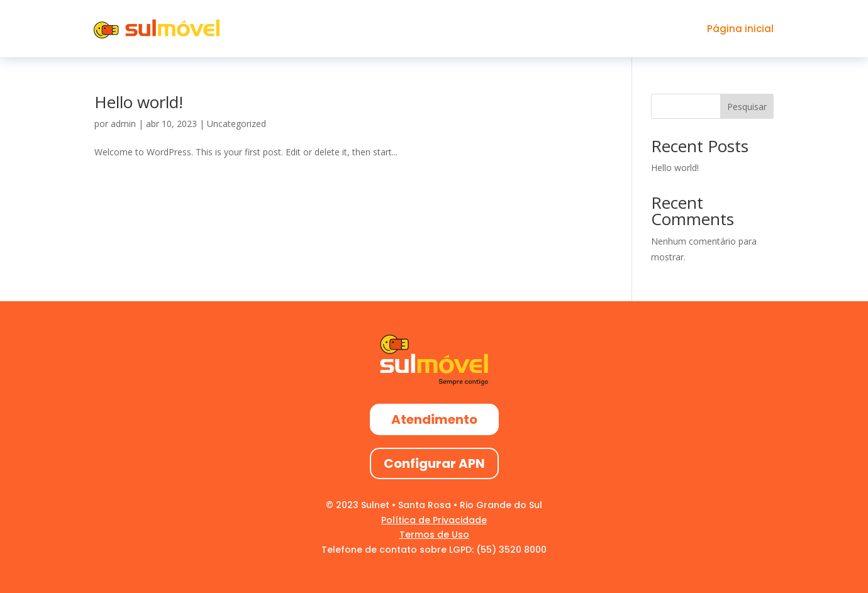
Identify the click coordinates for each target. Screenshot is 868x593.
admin (123, 124)
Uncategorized (236, 124)
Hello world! (139, 102)
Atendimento (434, 419)
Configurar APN (434, 463)
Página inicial (740, 29)
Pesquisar (747, 107)
